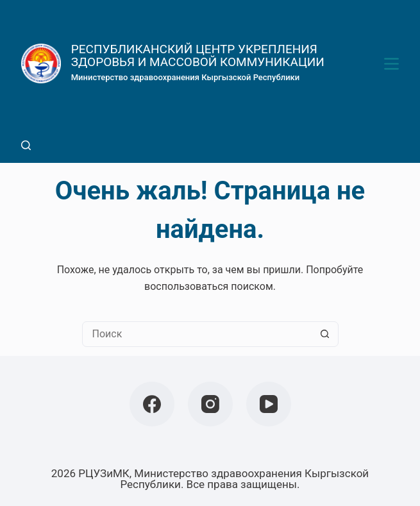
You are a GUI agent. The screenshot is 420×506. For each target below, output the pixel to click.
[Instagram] (210, 404)
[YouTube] (269, 404)
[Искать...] (197, 334)
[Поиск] (26, 145)
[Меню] (391, 64)
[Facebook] (152, 404)
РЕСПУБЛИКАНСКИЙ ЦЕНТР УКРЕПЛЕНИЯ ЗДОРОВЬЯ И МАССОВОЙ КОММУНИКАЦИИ (198, 55)
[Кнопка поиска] (325, 334)
